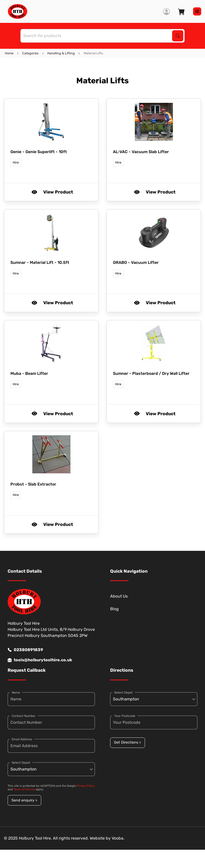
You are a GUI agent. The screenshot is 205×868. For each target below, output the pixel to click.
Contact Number (24, 716)
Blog (114, 609)
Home (9, 53)
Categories (30, 53)
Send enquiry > (24, 800)
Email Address (22, 739)
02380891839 (25, 650)
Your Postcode (125, 716)
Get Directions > (127, 742)
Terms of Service (24, 789)
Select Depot (21, 763)
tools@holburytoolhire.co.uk (40, 660)
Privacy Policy (86, 786)
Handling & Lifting (61, 53)
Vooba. (118, 838)
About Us (119, 596)
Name (16, 693)
